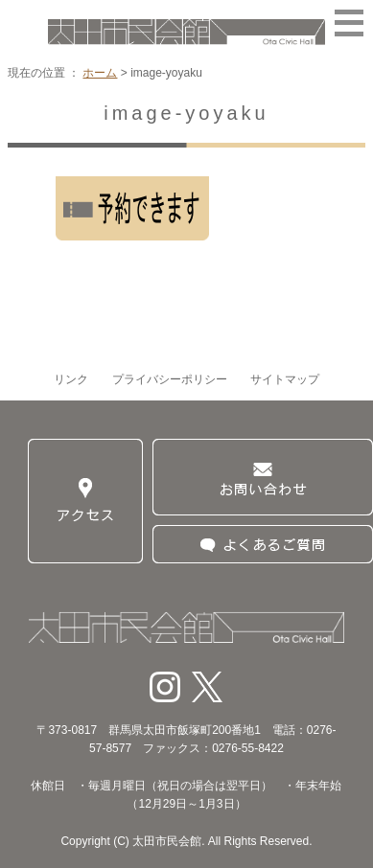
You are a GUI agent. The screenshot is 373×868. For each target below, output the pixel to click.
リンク (71, 379)
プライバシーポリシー (170, 379)
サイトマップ (285, 379)
